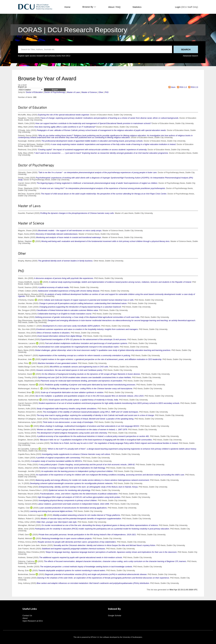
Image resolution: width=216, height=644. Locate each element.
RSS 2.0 (193, 87)
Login (178, 7)
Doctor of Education (34, 92)
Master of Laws (73, 92)
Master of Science (89, 92)
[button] (55, 90)
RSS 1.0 (181, 87)
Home (67, 7)
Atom (172, 87)
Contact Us (27, 615)
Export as (22, 87)
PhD (107, 92)
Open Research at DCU (33, 621)
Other (101, 92)
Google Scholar (115, 615)
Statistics (137, 7)
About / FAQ (114, 7)
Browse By (89, 7)
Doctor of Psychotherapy (55, 92)
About (25, 618)
